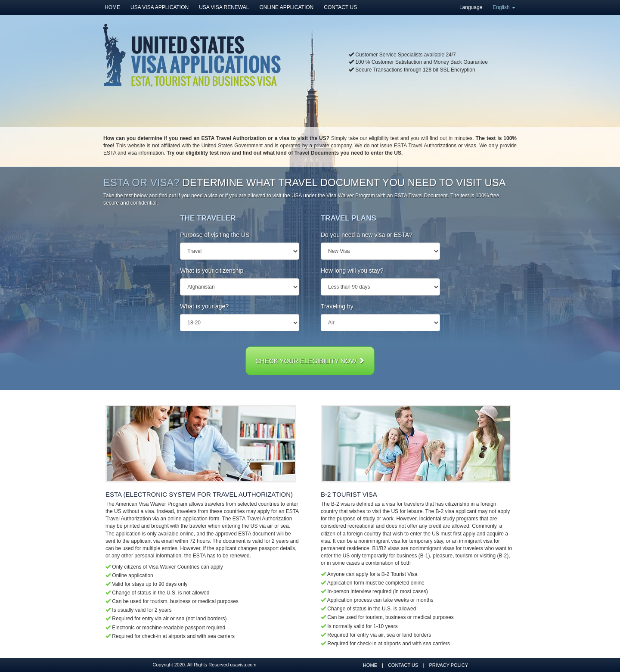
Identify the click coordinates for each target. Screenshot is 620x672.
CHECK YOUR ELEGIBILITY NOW (310, 361)
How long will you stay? (352, 271)
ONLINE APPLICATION (286, 7)
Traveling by (337, 306)
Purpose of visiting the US (215, 235)
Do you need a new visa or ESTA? (367, 235)
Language (471, 7)
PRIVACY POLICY (448, 665)
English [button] (504, 7)
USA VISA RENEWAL (224, 7)
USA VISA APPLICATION (160, 7)
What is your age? (204, 306)
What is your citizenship (212, 271)
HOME (112, 7)
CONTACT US (340, 7)
